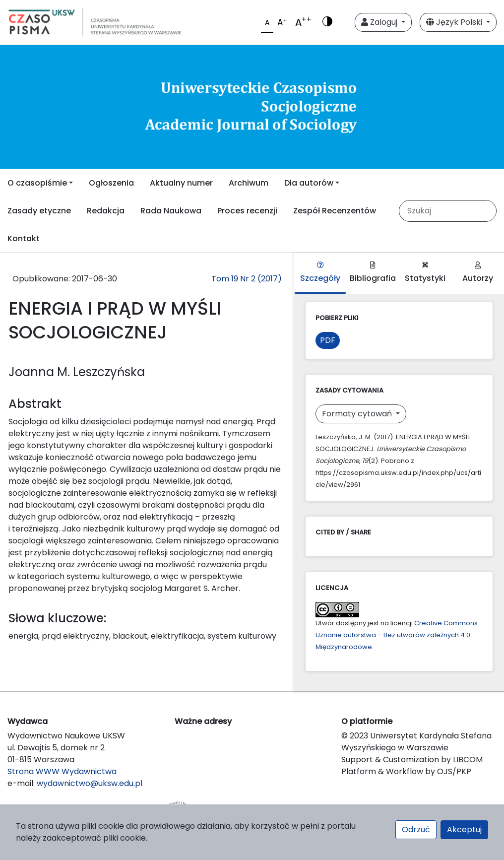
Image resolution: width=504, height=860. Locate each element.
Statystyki (425, 273)
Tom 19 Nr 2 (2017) (247, 279)
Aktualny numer (181, 183)
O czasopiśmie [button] (37, 183)
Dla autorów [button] (309, 183)
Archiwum (249, 183)
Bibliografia (373, 273)
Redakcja (106, 211)
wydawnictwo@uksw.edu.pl (90, 783)
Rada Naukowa (171, 211)
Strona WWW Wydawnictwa (62, 771)
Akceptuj (464, 829)
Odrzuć (416, 829)
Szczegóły (320, 273)
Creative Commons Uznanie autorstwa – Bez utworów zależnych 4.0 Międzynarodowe (397, 635)
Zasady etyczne (39, 211)
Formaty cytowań (358, 414)
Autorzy (478, 273)
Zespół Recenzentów (335, 211)
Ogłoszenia (111, 183)
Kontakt (24, 238)
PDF (328, 340)
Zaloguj (380, 22)
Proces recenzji (247, 211)
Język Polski (455, 22)
